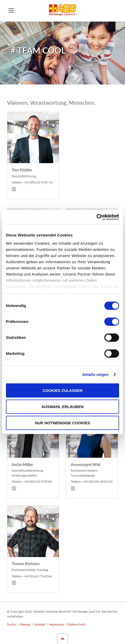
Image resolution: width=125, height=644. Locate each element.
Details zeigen (95, 374)
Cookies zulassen (62, 390)
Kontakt (40, 624)
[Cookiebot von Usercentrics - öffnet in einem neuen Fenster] (96, 217)
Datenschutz (76, 624)
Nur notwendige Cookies (62, 423)
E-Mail (15, 188)
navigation (11, 10)
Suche (11, 624)
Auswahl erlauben (62, 407)
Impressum (57, 624)
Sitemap (25, 624)
